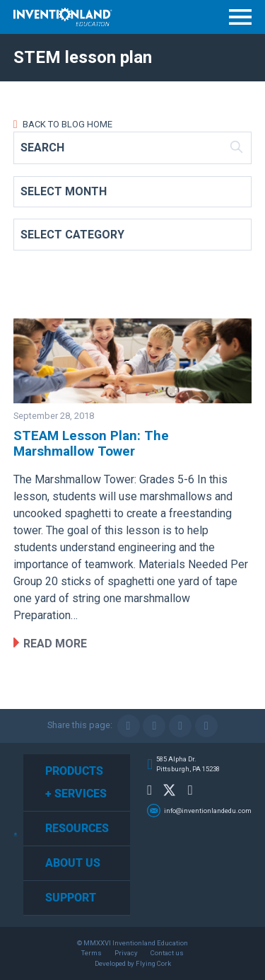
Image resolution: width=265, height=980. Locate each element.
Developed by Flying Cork (133, 963)
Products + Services (76, 782)
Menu (240, 17)
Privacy (126, 953)
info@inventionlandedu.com (208, 811)
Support (71, 898)
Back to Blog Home (66, 124)
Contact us (167, 953)
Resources (77, 828)
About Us (73, 863)
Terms (92, 953)
